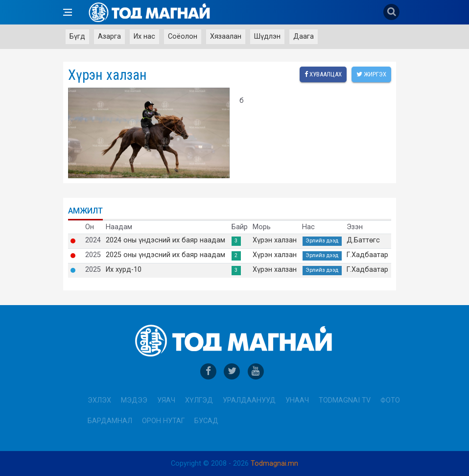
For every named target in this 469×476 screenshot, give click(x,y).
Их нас (144, 36)
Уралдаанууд (249, 400)
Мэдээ (134, 400)
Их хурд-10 (124, 270)
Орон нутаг (163, 421)
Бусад (206, 421)
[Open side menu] (68, 12)
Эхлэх (99, 400)
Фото (390, 400)
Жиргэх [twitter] (371, 74)
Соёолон (183, 36)
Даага (304, 36)
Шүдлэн (267, 36)
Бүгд (77, 36)
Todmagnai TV (345, 400)
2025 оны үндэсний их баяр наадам (165, 255)
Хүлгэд (199, 400)
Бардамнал (110, 421)
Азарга (109, 36)
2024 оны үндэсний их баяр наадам (165, 240)
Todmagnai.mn (274, 464)
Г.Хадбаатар (367, 255)
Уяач (166, 400)
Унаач (297, 400)
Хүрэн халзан (275, 240)
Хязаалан (226, 36)
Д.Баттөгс (363, 240)
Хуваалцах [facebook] (323, 74)
